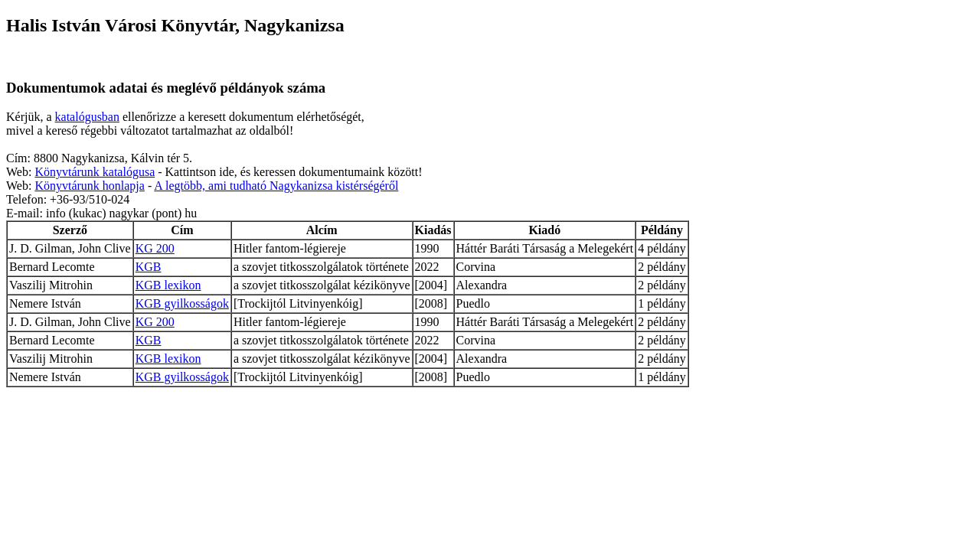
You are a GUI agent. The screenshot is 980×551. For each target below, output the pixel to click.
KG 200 (155, 248)
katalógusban (87, 117)
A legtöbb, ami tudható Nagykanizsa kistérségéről (276, 186)
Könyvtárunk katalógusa (95, 172)
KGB (149, 267)
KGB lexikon (168, 285)
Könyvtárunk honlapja (90, 186)
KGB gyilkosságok (182, 303)
